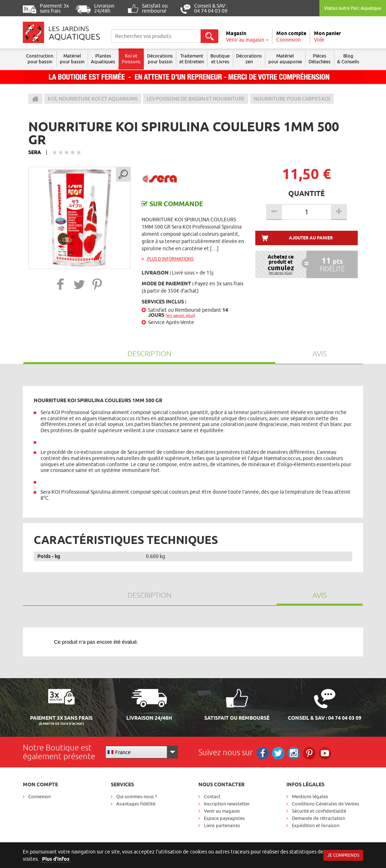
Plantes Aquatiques (103, 59)
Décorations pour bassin (160, 59)
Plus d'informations (167, 259)
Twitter (278, 753)
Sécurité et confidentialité (319, 811)
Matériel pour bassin (72, 59)
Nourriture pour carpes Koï (292, 99)
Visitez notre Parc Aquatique (353, 8)
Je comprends (343, 855)
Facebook (263, 753)
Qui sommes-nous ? (137, 796)
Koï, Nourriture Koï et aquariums (93, 99)
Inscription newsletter (227, 804)
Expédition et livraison (316, 825)
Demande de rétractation (318, 818)
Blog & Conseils (348, 59)
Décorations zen (249, 59)
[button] (61, 284)
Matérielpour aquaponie (285, 59)
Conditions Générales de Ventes (326, 804)
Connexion (39, 796)
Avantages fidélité (136, 804)
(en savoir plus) (180, 315)
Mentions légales (310, 796)
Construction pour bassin (40, 59)
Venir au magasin (222, 811)
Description (149, 354)
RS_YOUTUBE (325, 753)
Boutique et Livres (220, 59)
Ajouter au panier (311, 238)
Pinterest (309, 753)
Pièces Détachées (320, 59)
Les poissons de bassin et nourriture (196, 99)
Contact (212, 796)
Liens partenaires (222, 825)
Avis (320, 354)
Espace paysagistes (224, 818)
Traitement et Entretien (192, 59)
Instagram (294, 753)
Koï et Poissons (131, 59)
